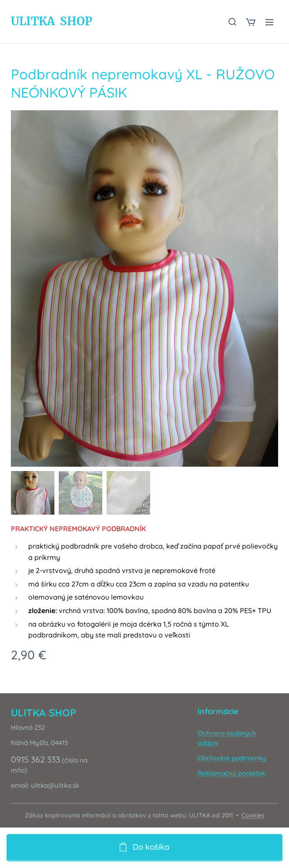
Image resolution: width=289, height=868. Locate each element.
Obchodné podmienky (232, 758)
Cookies (253, 815)
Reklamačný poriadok (231, 773)
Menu (269, 22)
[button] (232, 22)
